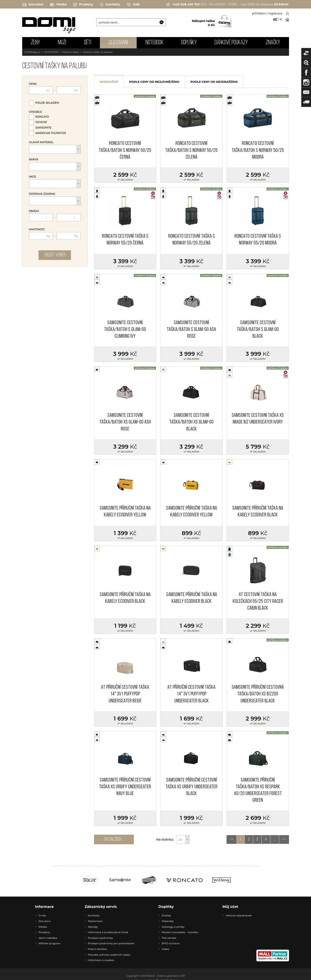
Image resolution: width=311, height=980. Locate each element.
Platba (58, 5)
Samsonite (44, 128)
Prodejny (83, 5)
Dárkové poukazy (231, 43)
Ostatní (41, 122)
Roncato (42, 117)
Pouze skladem (47, 103)
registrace (275, 13)
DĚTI (88, 43)
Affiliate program (50, 943)
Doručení (33, 5)
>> (284, 839)
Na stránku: (165, 839)
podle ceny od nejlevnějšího (154, 82)
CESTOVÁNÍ (118, 43)
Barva (34, 159)
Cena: (33, 84)
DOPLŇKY (189, 43)
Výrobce (35, 112)
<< (232, 839)
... (275, 839)
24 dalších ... (114, 839)
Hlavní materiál (41, 142)
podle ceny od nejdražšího (214, 82)
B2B (133, 5)
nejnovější (109, 82)
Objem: (34, 211)
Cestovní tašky (71, 52)
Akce (33, 177)
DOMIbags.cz (32, 52)
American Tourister (51, 133)
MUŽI (62, 43)
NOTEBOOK (155, 43)
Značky (273, 43)
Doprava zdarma (42, 194)
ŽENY (35, 43)
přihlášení (259, 13)
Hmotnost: (37, 229)
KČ (275, 19)
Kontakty (110, 5)
